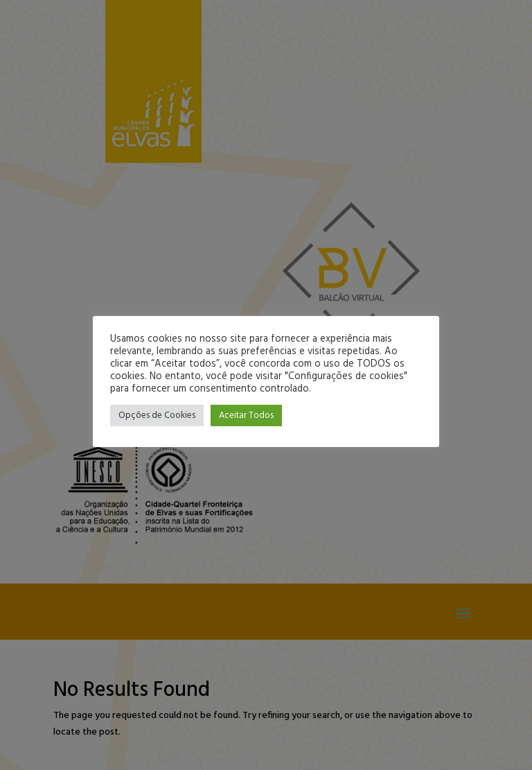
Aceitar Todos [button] (246, 415)
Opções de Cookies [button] (157, 415)
